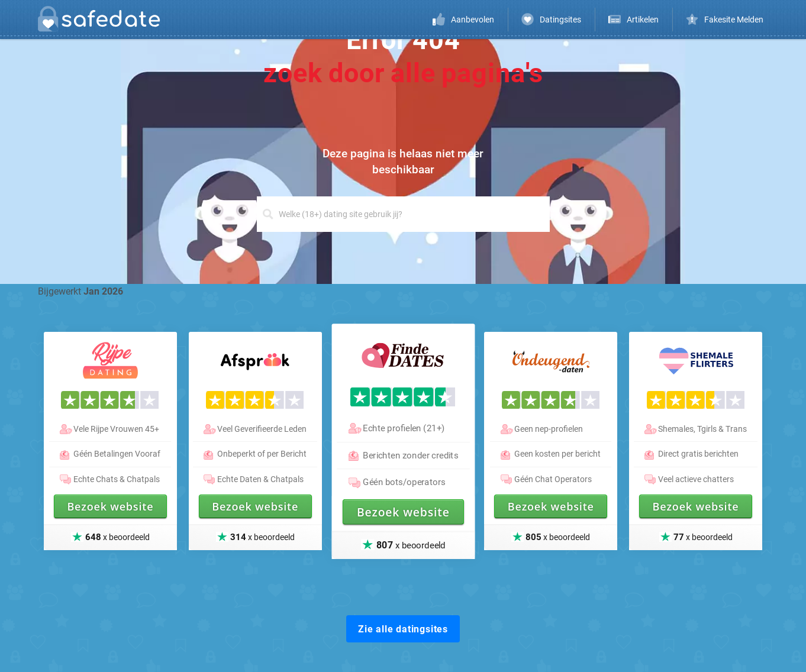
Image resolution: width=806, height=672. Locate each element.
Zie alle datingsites (403, 629)
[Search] (403, 214)
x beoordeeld (410, 545)
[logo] (102, 21)
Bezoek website (403, 512)
